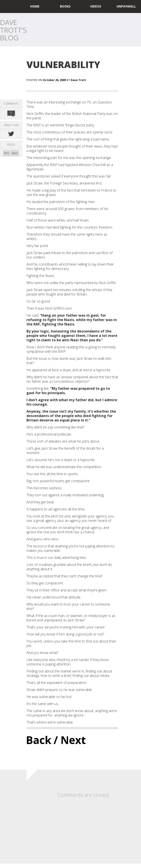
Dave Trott (78, 80)
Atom (15, 153)
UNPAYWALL (126, 6)
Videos (96, 6)
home (35, 6)
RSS (7, 153)
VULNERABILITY (63, 64)
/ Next (70, 740)
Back (39, 740)
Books (65, 6)
